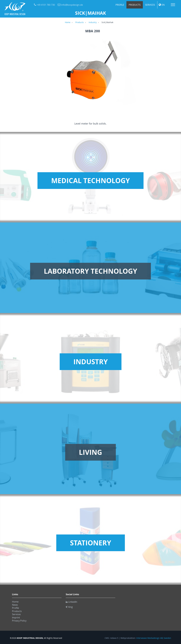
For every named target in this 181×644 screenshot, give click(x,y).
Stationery (91, 543)
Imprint (16, 618)
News (15, 605)
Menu (173, 5)
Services (150, 5)
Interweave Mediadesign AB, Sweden (154, 638)
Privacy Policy (19, 621)
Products (135, 5)
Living (90, 452)
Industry (93, 22)
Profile (120, 5)
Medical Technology (90, 181)
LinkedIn (71, 602)
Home (68, 22)
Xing (69, 607)
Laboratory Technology (90, 271)
